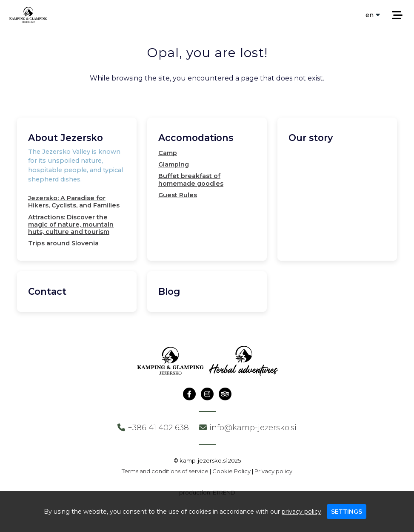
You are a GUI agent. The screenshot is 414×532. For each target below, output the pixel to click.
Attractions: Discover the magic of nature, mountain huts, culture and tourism (71, 225)
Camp (168, 153)
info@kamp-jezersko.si (248, 428)
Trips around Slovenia (63, 243)
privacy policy (301, 512)
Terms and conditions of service (165, 471)
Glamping (174, 164)
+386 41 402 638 (153, 428)
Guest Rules (178, 195)
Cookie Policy (231, 471)
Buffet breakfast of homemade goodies (191, 180)
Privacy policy (273, 471)
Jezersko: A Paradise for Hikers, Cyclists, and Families (74, 202)
